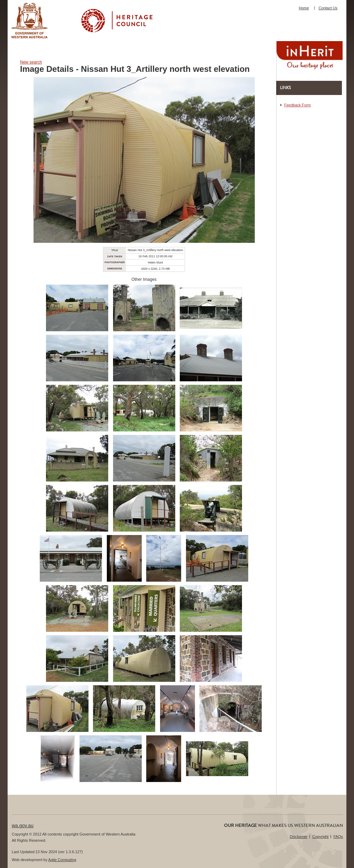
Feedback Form (297, 105)
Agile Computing (62, 860)
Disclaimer (299, 837)
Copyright (320, 837)
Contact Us (328, 8)
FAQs (338, 837)
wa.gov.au (23, 826)
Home (304, 8)
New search (31, 62)
